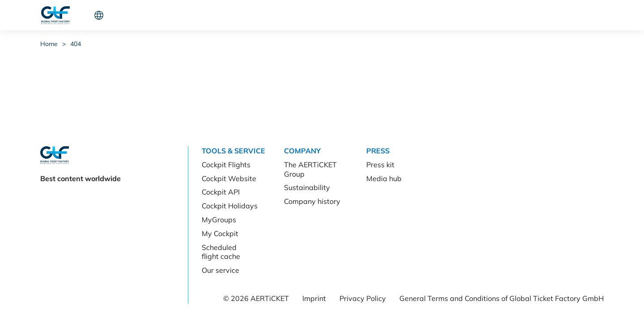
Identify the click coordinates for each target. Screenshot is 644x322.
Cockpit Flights (226, 165)
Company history (312, 201)
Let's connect (536, 15)
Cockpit (475, 15)
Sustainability (307, 187)
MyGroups (219, 220)
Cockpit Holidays (230, 206)
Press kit (380, 165)
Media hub (384, 178)
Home (49, 44)
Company (175, 15)
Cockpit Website (229, 178)
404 (76, 44)
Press (214, 15)
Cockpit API (221, 192)
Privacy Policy (363, 298)
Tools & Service (121, 15)
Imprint (314, 298)
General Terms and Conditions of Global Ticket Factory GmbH (502, 298)
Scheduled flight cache (221, 252)
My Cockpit (220, 233)
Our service (220, 270)
